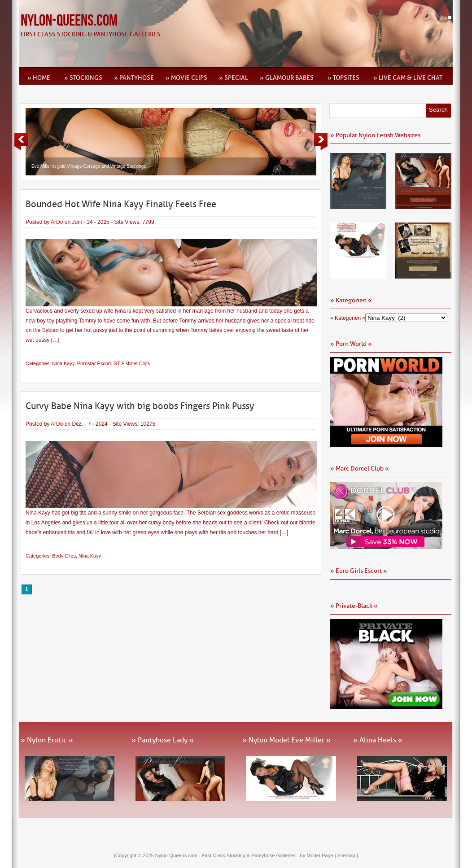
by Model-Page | (319, 855)
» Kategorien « (348, 318)
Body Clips (64, 556)
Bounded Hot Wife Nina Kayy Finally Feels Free (121, 204)
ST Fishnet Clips (132, 363)
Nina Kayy (63, 363)
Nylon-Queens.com (69, 21)
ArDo (57, 222)
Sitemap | (348, 855)
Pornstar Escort (94, 363)
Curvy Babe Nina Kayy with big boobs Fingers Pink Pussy (140, 406)
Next (321, 141)
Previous (21, 141)
